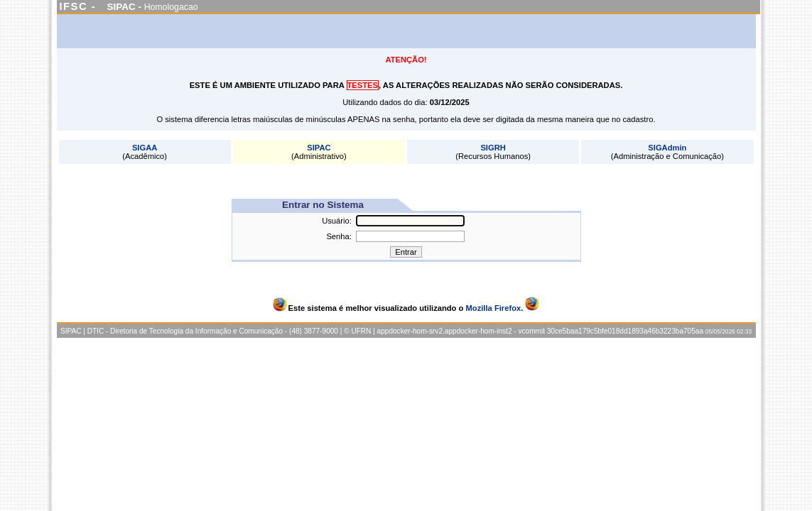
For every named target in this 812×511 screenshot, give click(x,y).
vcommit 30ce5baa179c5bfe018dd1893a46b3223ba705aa (611, 331)
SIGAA (145, 148)
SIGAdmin (667, 148)
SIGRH (493, 148)
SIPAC (319, 148)
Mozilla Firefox (494, 308)
